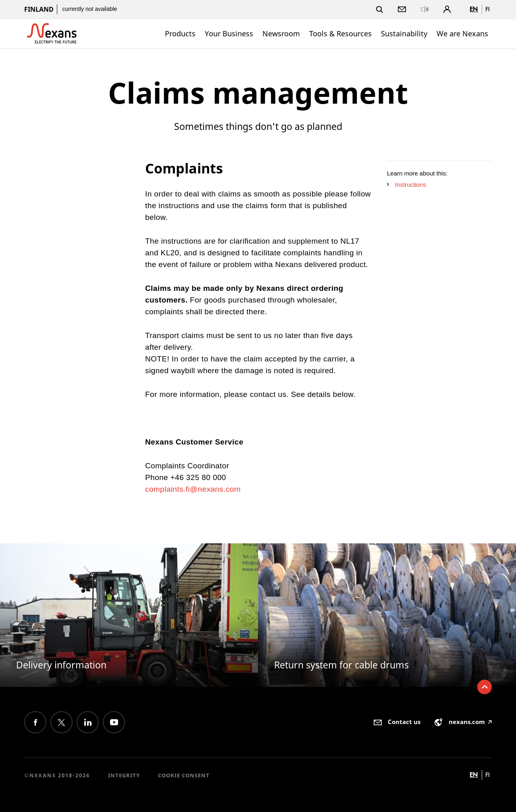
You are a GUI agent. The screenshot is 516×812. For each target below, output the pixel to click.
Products (180, 33)
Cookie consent (184, 775)
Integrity (124, 775)
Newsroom (281, 33)
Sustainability (404, 33)
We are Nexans (462, 33)
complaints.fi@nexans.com (193, 489)
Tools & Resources (340, 33)
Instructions (407, 185)
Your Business (229, 33)
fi (488, 9)
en (474, 9)
